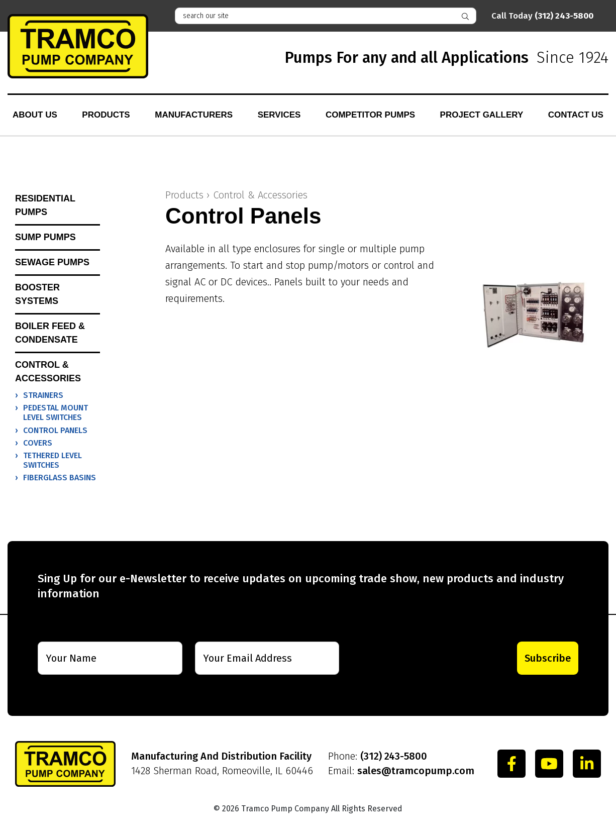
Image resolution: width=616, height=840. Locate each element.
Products (106, 115)
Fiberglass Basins (60, 478)
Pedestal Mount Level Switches (56, 412)
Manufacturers (194, 115)
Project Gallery (482, 115)
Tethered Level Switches (53, 460)
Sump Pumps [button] (45, 237)
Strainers (43, 395)
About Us (35, 115)
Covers (38, 443)
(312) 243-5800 (394, 756)
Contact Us (576, 115)
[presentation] (417, 658)
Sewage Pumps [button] (52, 262)
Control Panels (55, 430)
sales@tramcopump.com (416, 771)
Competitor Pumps (370, 115)
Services (279, 115)
